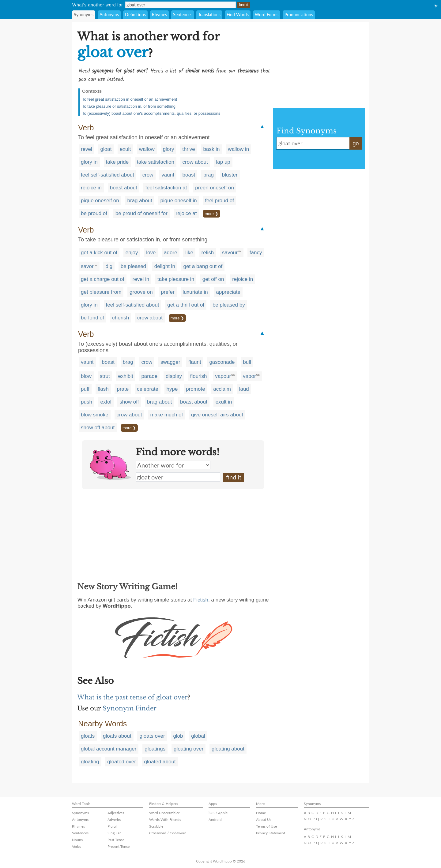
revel (87, 149)
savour (230, 253)
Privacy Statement (271, 833)
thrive (189, 149)
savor (87, 266)
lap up (223, 162)
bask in (212, 149)
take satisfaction (156, 162)
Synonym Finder (130, 708)
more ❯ (211, 214)
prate (123, 389)
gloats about (117, 736)
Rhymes (159, 15)
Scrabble (156, 826)
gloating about (228, 749)
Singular (114, 833)
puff (85, 389)
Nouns (77, 840)
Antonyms (109, 15)
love (151, 253)
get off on (213, 279)
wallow (147, 149)
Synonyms (84, 15)
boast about (124, 188)
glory (169, 149)
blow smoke (95, 415)
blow (86, 376)
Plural (112, 826)
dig (109, 266)
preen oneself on (215, 188)
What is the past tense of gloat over (132, 697)
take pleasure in (176, 279)
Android (215, 820)
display (174, 376)
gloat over (178, 477)
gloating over (188, 749)
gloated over (122, 762)
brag (209, 175)
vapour (223, 376)
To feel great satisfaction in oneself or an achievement (130, 99)
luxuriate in (195, 292)
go (356, 143)
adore (170, 253)
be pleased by (229, 305)
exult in (224, 402)
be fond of (92, 318)
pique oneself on (100, 201)
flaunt (195, 362)
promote (195, 389)
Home (261, 813)
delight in (165, 266)
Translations (209, 15)
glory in (89, 162)
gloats (88, 736)
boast (189, 175)
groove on (141, 292)
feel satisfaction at (166, 188)
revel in (141, 279)
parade (149, 376)
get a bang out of (203, 266)
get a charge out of (103, 279)
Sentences (183, 15)
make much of (166, 415)
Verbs (76, 846)
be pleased (133, 266)
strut (105, 376)
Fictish (201, 600)
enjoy (132, 253)
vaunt (168, 175)
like (189, 253)
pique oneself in (179, 201)
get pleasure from (101, 292)
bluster (230, 175)
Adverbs (114, 820)
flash (103, 389)
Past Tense (116, 840)
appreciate (228, 292)
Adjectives (116, 813)
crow (148, 175)
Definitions (135, 15)
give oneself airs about (217, 415)
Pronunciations (299, 15)
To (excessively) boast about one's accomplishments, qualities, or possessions (151, 113)
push (87, 402)
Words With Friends (165, 820)
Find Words (238, 15)
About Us (264, 820)
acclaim (222, 389)
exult (125, 149)
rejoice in (91, 188)
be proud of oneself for (141, 213)
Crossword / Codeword (168, 833)
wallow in (238, 149)
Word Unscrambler (164, 813)
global (198, 736)
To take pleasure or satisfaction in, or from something (129, 106)
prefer (168, 292)
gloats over (152, 736)
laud (244, 389)
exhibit (126, 376)
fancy (256, 253)
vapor (249, 376)
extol (106, 402)
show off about (98, 428)
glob (178, 736)
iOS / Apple (218, 813)
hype (172, 389)
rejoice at (186, 213)
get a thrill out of (186, 305)
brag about (140, 201)
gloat (106, 149)
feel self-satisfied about (107, 175)
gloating (90, 762)
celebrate (148, 389)
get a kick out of (99, 253)
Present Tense (119, 846)
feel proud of (219, 201)
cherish (121, 318)
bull (247, 362)
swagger (170, 362)
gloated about (160, 762)
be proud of (94, 213)
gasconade (222, 362)
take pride (117, 162)
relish (208, 253)
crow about (195, 162)
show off (129, 402)
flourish (199, 376)
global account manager (109, 749)
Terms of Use (266, 826)
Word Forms (267, 15)
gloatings (155, 749)
